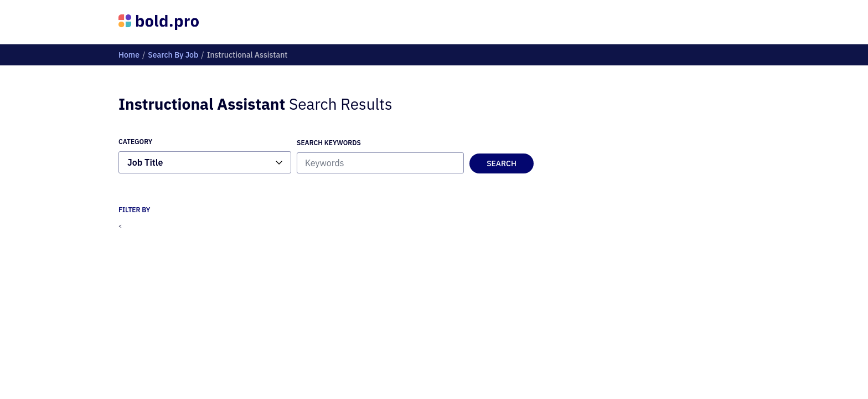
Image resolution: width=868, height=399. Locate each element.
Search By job (173, 55)
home (129, 55)
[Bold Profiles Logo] (159, 22)
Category (135, 142)
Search (502, 163)
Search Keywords (329, 143)
